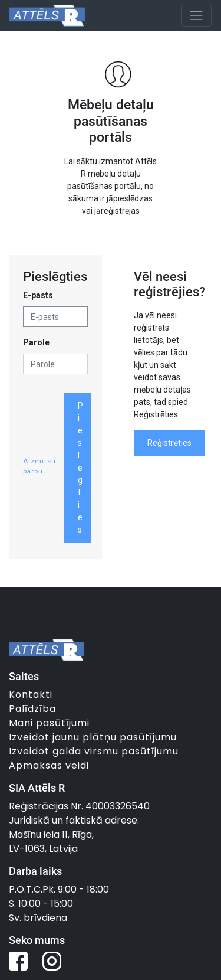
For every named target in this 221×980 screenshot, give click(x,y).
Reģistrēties (169, 443)
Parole (36, 342)
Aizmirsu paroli (39, 466)
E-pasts (38, 295)
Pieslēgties (80, 468)
